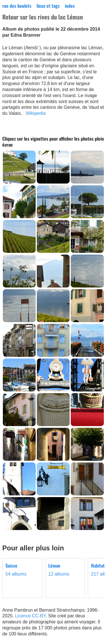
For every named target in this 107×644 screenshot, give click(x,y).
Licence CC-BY (30, 616)
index (70, 6)
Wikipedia (36, 113)
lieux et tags (48, 6)
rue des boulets (17, 6)
